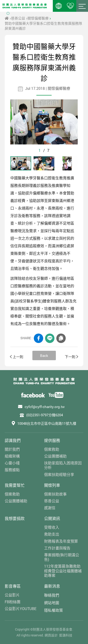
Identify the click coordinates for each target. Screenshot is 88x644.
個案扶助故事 (55, 494)
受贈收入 (52, 527)
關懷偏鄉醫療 (38, 18)
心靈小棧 (12, 463)
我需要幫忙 (15, 485)
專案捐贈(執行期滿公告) (62, 557)
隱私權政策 (54, 610)
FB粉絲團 (13, 602)
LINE (50, 338)
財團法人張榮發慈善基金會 (25, 6)
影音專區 (13, 586)
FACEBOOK (38, 338)
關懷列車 (52, 485)
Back (44, 355)
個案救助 (52, 449)
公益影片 (12, 595)
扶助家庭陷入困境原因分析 (63, 465)
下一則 (71, 357)
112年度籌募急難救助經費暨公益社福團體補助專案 (63, 571)
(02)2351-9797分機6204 (45, 415)
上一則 (17, 357)
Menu (82, 6)
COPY (61, 338)
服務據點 (12, 470)
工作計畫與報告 (57, 548)
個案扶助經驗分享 (59, 474)
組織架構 (12, 456)
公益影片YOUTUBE (21, 609)
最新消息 (52, 586)
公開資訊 (52, 518)
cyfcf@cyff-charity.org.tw (45, 407)
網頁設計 (51, 635)
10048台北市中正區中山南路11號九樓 (47, 423)
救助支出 (52, 534)
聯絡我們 (52, 595)
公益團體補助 (55, 456)
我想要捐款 (15, 518)
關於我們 (12, 449)
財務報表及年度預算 (61, 541)
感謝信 (50, 508)
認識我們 (13, 440)
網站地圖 (52, 603)
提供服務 (52, 440)
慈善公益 (18, 18)
